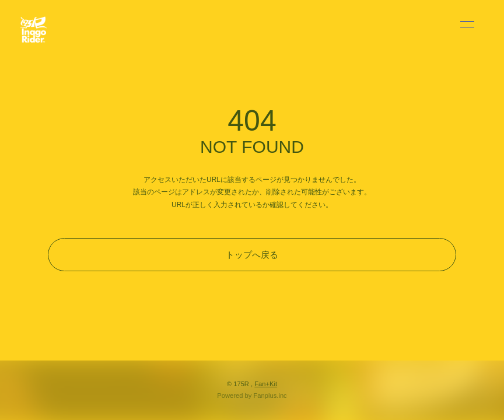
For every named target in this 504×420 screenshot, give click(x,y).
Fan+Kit (266, 384)
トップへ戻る (252, 255)
